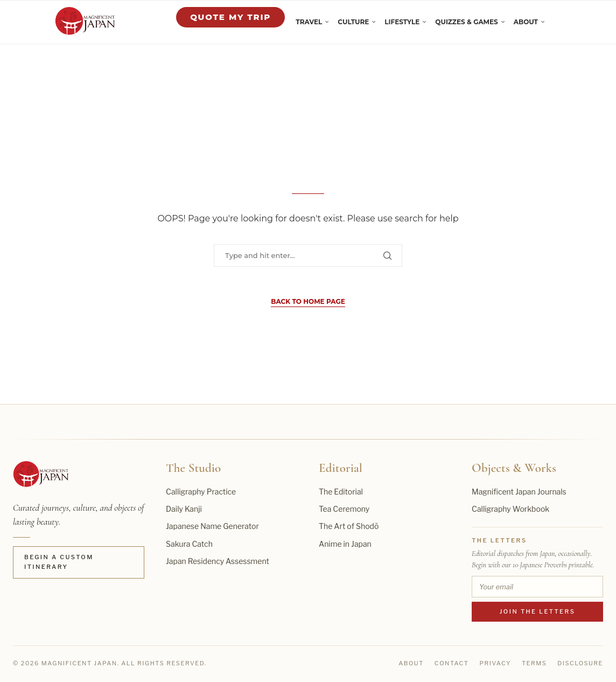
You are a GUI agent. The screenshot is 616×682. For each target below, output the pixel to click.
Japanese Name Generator (212, 526)
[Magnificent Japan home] (41, 475)
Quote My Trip (230, 17)
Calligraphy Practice (201, 492)
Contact (452, 663)
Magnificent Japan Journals (519, 492)
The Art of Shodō (349, 526)
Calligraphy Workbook (510, 509)
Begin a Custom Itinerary (59, 562)
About (526, 22)
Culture (353, 22)
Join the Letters (538, 611)
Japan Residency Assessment (218, 561)
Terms (534, 663)
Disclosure (580, 663)
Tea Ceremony (344, 509)
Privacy (495, 663)
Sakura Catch (189, 544)
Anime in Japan (345, 544)
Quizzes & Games (466, 22)
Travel (309, 22)
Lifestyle (402, 22)
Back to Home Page (308, 301)
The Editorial (341, 492)
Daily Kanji (184, 509)
